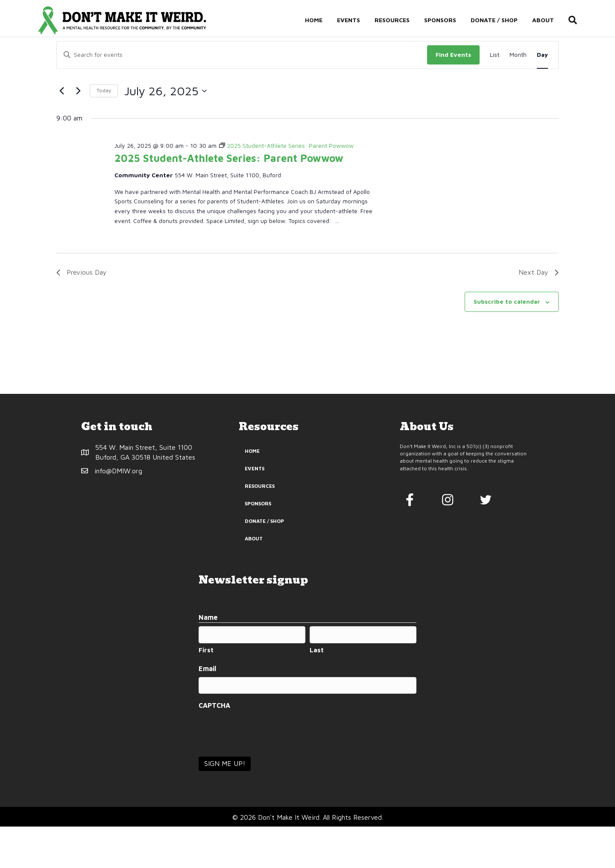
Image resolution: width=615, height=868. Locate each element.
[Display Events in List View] (495, 96)
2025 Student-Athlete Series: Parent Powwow (229, 199)
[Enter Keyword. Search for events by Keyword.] (242, 96)
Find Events (453, 96)
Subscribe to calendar (507, 343)
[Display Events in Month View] (518, 96)
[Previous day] (61, 132)
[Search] (576, 21)
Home (321, 20)
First (206, 691)
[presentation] (264, 772)
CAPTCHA (214, 747)
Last (317, 691)
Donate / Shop (501, 20)
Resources (399, 20)
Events (356, 20)
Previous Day (82, 314)
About (550, 20)
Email (207, 710)
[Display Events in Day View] (542, 96)
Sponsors (447, 20)
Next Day (539, 314)
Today (104, 132)
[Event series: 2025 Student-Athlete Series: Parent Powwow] (286, 187)
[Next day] (78, 132)
